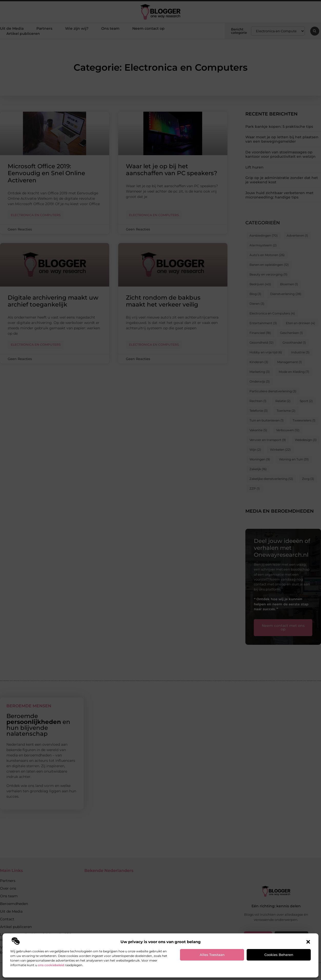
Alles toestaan (212, 955)
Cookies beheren (279, 955)
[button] (308, 942)
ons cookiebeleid (51, 965)
